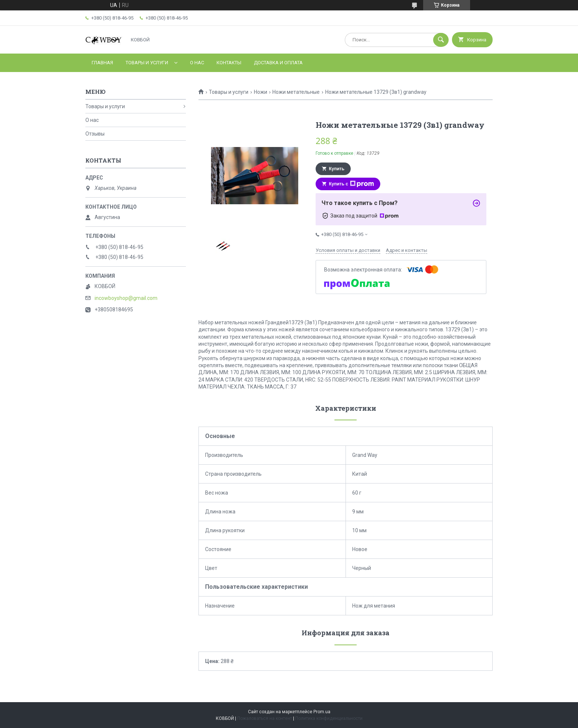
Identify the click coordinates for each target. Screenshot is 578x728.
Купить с (351, 184)
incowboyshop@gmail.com (126, 298)
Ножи (261, 92)
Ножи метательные (296, 92)
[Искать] (441, 40)
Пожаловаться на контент (265, 718)
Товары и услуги (147, 63)
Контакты (229, 63)
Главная (102, 63)
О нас (197, 63)
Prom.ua (322, 712)
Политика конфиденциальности (329, 718)
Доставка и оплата (278, 63)
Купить (337, 169)
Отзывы (95, 134)
